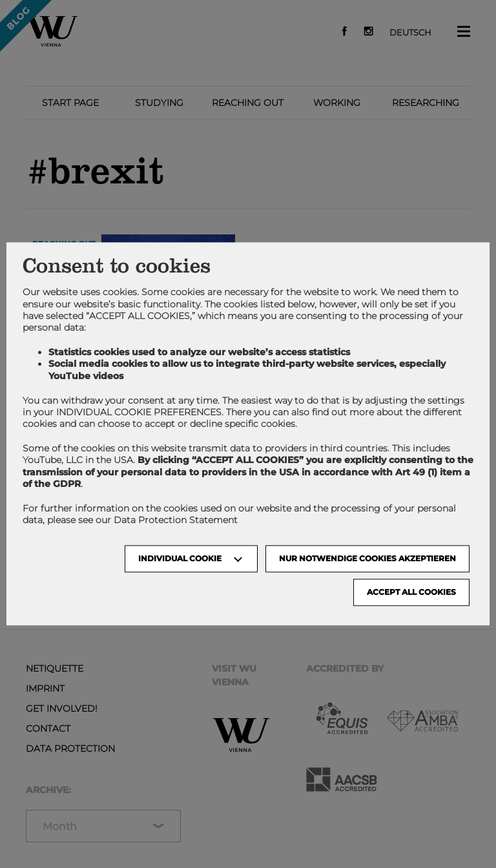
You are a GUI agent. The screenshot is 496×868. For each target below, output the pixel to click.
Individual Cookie (180, 559)
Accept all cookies (411, 593)
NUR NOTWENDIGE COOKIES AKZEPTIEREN (367, 559)
